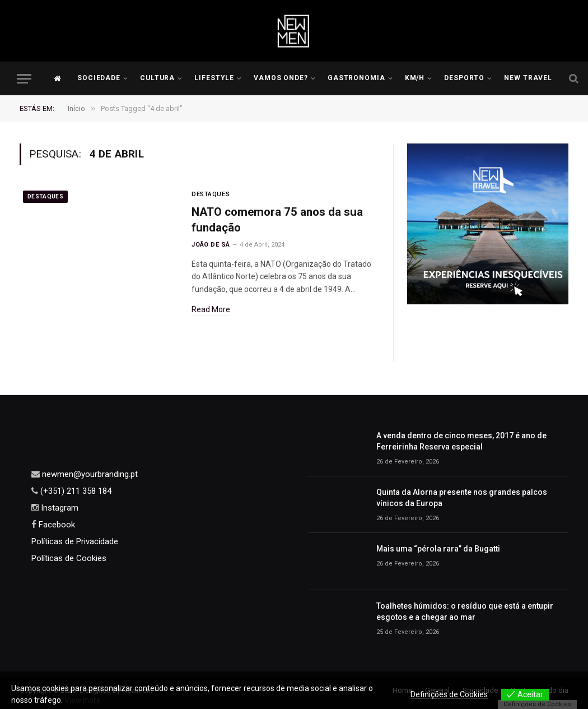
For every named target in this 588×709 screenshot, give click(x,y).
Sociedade (99, 78)
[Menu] (24, 79)
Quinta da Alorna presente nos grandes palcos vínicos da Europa (462, 498)
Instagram (59, 508)
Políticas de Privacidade (75, 541)
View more (83, 700)
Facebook (56, 525)
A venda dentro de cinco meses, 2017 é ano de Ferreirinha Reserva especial (461, 441)
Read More (211, 310)
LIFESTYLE (214, 78)
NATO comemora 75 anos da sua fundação (279, 220)
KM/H (415, 78)
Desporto (465, 78)
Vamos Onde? (281, 78)
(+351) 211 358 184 (75, 491)
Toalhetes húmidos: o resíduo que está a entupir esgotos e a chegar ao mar (465, 611)
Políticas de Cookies (69, 558)
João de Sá (211, 245)
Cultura (158, 78)
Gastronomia (357, 78)
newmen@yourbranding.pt (89, 474)
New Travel (528, 78)
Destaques (45, 196)
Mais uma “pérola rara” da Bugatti (438, 549)
